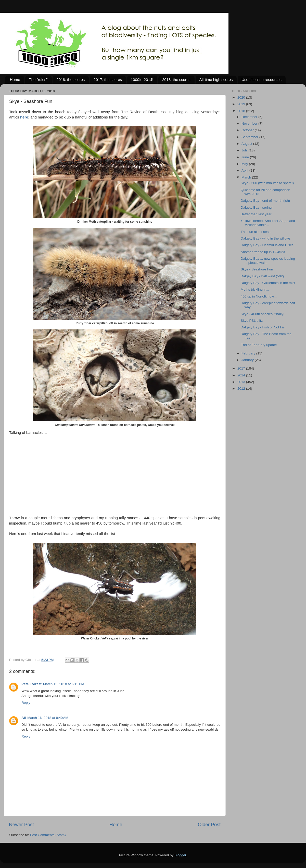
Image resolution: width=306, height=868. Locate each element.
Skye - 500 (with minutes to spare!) (267, 183)
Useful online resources (262, 80)
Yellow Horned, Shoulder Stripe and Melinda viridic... (268, 223)
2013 (242, 382)
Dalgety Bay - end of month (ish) (265, 201)
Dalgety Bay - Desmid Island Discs (267, 245)
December (250, 117)
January (248, 360)
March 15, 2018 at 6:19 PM (64, 684)
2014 (242, 375)
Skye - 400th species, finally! (263, 314)
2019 (242, 104)
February (249, 353)
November (250, 123)
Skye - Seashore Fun (257, 269)
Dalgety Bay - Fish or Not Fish (264, 327)
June (246, 157)
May (245, 164)
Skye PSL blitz (252, 321)
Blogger (180, 855)
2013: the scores (176, 80)
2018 (242, 111)
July (245, 150)
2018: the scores (71, 80)
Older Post (209, 824)
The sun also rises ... (257, 232)
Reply (26, 703)
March (247, 177)
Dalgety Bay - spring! (257, 207)
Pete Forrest (31, 684)
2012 (242, 389)
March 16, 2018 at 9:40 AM (48, 718)
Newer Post (21, 824)
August (247, 144)
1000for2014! (142, 80)
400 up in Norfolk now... (259, 296)
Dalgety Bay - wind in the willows (266, 238)
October (248, 130)
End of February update (259, 345)
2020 (242, 97)
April (245, 170)
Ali (24, 718)
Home (15, 80)
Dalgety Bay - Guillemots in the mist (268, 283)
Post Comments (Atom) (48, 835)
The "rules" (38, 80)
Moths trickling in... (255, 289)
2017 (242, 368)
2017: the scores (108, 80)
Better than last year (256, 214)
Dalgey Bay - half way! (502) (262, 276)
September (250, 137)
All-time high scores (216, 80)
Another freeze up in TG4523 (263, 252)
